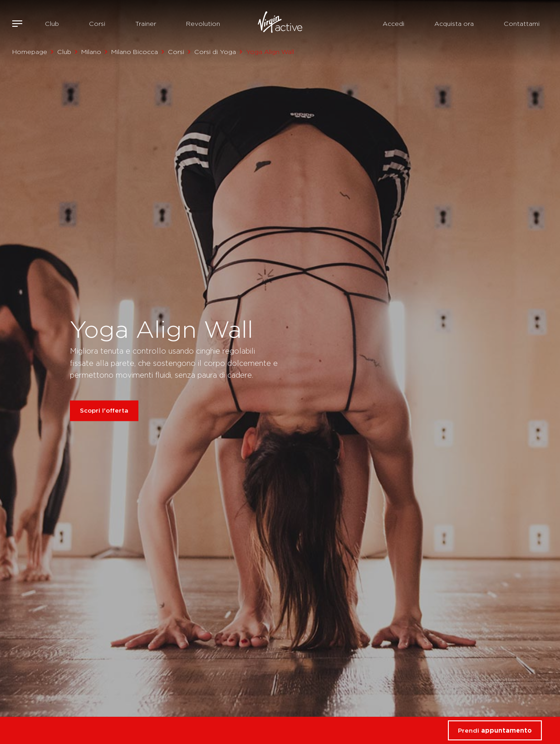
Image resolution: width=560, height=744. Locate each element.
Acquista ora (454, 24)
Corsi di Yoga (215, 52)
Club (52, 24)
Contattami (522, 24)
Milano (91, 52)
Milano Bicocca (135, 52)
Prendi (495, 730)
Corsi (97, 24)
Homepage (30, 52)
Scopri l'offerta (104, 411)
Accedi (393, 24)
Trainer (146, 24)
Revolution (203, 24)
